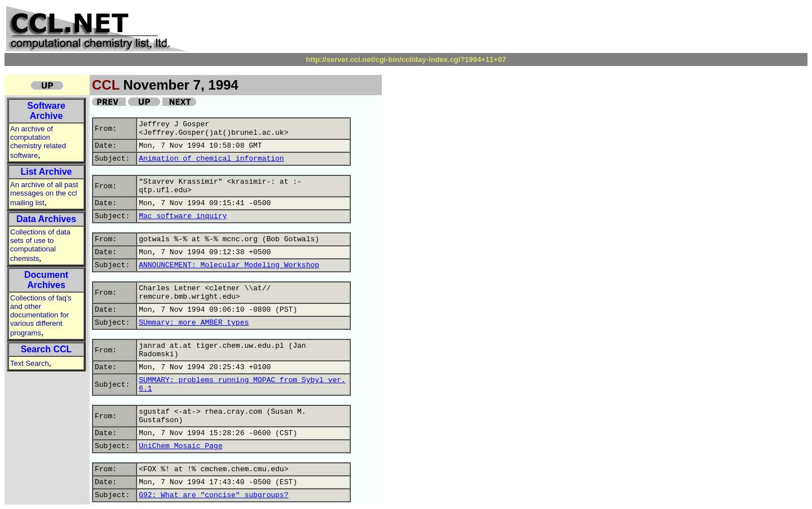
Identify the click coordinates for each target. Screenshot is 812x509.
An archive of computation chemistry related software (38, 142)
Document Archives (46, 280)
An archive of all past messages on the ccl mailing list (44, 194)
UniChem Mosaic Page (180, 446)
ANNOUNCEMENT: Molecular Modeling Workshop (229, 265)
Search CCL (47, 349)
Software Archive (46, 111)
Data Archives (46, 219)
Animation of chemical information (211, 159)
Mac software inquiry (183, 216)
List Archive (47, 172)
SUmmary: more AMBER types (194, 323)
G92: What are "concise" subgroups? (213, 495)
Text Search (30, 363)
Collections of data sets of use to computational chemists (40, 245)
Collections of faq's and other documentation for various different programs (41, 315)
